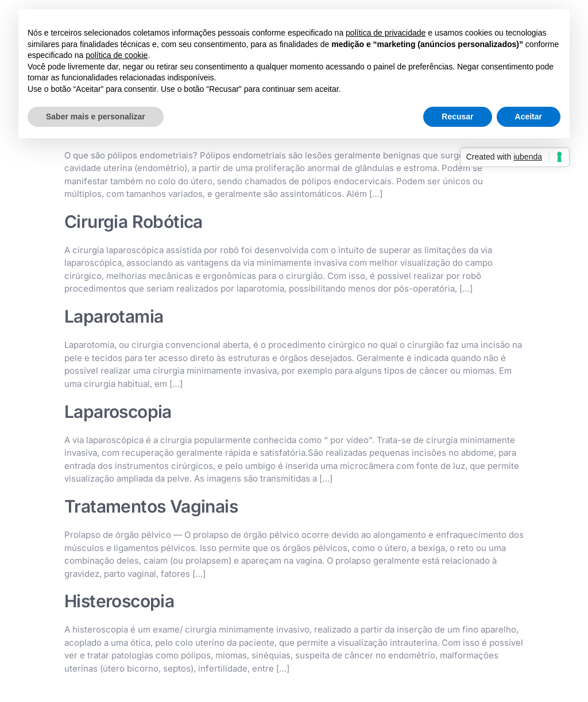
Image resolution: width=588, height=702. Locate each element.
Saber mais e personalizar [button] (96, 117)
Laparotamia (114, 316)
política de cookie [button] (117, 55)
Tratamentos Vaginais (151, 506)
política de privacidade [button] (386, 33)
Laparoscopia (118, 412)
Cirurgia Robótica (134, 222)
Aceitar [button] (529, 117)
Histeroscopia (119, 601)
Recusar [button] (457, 117)
